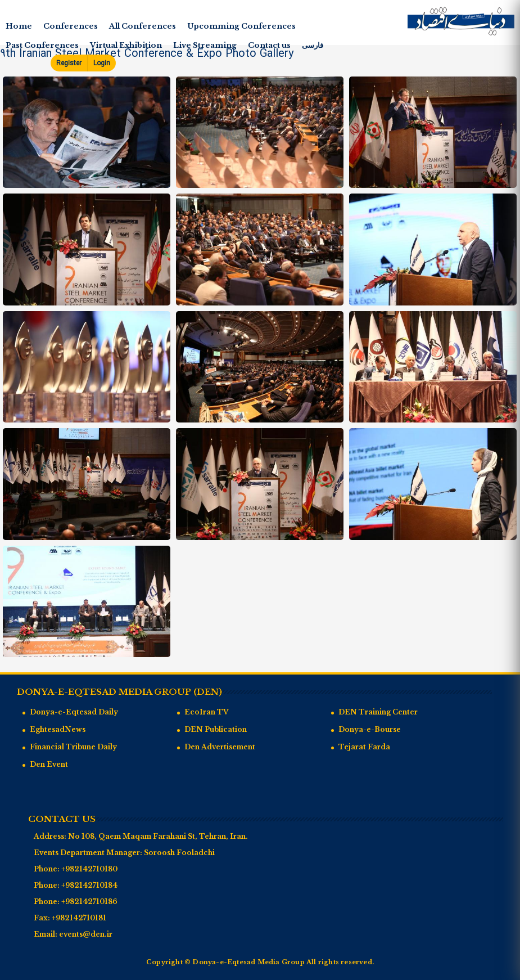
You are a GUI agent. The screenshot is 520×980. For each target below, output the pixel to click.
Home (19, 26)
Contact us (269, 45)
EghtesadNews (58, 729)
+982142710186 (89, 902)
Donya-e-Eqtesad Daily (74, 712)
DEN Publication (216, 729)
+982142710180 (89, 869)
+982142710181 (79, 918)
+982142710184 (89, 885)
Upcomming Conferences (241, 26)
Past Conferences (42, 45)
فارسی (313, 45)
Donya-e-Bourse (370, 729)
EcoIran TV (207, 712)
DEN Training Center (378, 712)
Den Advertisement (220, 747)
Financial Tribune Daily (73, 747)
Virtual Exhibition (126, 45)
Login (102, 63)
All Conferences (143, 26)
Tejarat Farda (364, 747)
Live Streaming (205, 45)
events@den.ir (86, 934)
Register (69, 63)
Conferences (71, 26)
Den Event (49, 764)
